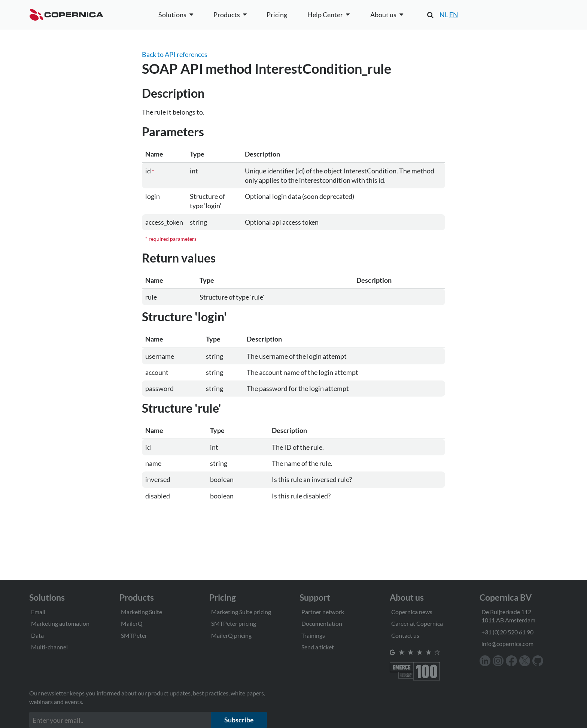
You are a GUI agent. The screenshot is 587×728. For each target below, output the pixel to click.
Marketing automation (60, 623)
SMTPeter (134, 635)
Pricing (277, 15)
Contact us (405, 635)
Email (38, 612)
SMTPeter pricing (234, 623)
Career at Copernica (417, 623)
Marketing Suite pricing (241, 612)
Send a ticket (318, 647)
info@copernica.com (507, 644)
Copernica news (412, 612)
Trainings (313, 635)
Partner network (323, 612)
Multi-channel (49, 647)
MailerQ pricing (231, 635)
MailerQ (132, 623)
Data (37, 635)
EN (454, 15)
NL (444, 15)
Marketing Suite (142, 612)
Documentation (322, 623)
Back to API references (175, 54)
